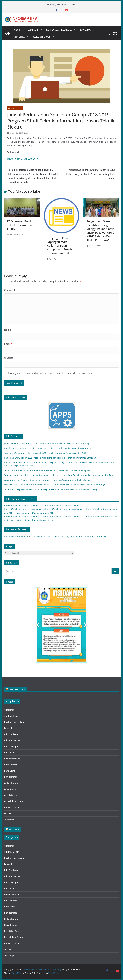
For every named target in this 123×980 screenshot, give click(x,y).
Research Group (42, 37)
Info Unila (9, 753)
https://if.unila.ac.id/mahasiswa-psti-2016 (24, 509)
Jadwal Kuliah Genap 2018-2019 (22, 159)
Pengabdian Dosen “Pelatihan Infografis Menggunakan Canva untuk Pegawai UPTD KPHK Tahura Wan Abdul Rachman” (100, 231)
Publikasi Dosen (12, 807)
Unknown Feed (17, 689)
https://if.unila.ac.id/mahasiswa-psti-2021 (65, 517)
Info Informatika (15, 108)
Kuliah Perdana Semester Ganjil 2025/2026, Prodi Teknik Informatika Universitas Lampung (48, 448)
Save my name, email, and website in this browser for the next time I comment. (50, 373)
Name (8, 330)
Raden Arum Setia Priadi (16, 537)
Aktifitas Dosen (12, 716)
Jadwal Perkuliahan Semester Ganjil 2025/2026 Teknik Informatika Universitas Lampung (47, 443)
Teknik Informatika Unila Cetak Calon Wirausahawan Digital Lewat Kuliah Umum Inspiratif (48, 470)
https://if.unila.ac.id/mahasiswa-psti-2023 (34, 520)
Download (85, 30)
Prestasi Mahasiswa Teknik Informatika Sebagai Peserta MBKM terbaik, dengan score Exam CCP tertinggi (55, 485)
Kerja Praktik (11, 765)
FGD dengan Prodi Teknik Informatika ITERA (20, 225)
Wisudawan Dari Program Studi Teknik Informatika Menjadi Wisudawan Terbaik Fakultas (47, 480)
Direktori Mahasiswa (14, 722)
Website (9, 358)
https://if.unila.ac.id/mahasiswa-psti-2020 (24, 517)
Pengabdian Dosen (13, 801)
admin (29, 133)
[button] (22, 30)
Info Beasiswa (11, 734)
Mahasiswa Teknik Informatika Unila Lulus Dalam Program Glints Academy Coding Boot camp (92, 174)
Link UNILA (19, 37)
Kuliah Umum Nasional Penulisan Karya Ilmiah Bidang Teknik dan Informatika (69, 537)
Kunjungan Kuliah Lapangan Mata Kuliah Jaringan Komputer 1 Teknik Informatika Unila (60, 246)
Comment (10, 290)
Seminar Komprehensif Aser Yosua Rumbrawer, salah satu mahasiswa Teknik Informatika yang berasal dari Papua (60, 475)
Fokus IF (8, 728)
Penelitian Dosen (13, 795)
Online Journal (11, 783)
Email (8, 344)
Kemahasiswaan (12, 759)
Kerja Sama (10, 771)
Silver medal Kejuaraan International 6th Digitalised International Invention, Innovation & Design (51, 489)
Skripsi (8, 814)
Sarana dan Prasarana (59, 30)
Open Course (11, 789)
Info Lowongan (12, 746)
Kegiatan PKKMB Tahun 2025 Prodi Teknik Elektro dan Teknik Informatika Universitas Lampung (50, 458)
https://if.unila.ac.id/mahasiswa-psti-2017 (65, 509)
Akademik (33, 30)
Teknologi (9, 820)
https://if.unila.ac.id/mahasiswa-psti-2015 (65, 506)
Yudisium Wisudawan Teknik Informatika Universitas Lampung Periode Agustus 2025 (45, 453)
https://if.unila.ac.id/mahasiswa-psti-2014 (24, 506)
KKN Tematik (11, 777)
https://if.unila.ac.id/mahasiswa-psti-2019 (34, 513)
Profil (17, 30)
